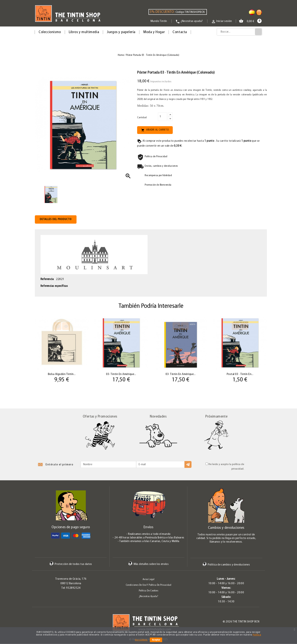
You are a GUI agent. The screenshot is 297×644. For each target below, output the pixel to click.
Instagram (54, 623)
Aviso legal (148, 580)
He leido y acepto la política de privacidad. (225, 467)
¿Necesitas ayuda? (149, 597)
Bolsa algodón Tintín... (62, 374)
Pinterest (48, 623)
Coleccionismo (50, 32)
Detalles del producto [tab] (56, 219)
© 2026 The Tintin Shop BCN (241, 622)
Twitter (41, 623)
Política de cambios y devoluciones (226, 565)
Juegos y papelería (121, 32)
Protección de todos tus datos (71, 564)
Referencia (47, 279)
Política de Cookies (149, 591)
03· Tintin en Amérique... (121, 374)
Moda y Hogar (154, 32)
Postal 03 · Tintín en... (240, 374)
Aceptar (156, 640)
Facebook (35, 623)
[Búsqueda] (239, 32)
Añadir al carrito (155, 130)
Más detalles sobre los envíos (148, 564)
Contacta (180, 32)
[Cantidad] (163, 117)
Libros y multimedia (84, 32)
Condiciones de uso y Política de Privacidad (148, 585)
